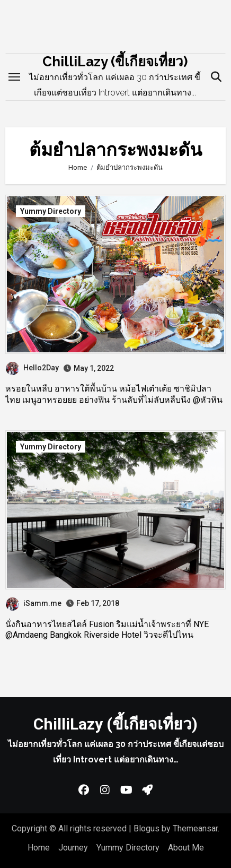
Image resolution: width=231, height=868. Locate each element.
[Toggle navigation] (14, 77)
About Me (186, 848)
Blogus (146, 828)
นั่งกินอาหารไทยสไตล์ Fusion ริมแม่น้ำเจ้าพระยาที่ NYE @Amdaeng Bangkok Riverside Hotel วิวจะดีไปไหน (107, 630)
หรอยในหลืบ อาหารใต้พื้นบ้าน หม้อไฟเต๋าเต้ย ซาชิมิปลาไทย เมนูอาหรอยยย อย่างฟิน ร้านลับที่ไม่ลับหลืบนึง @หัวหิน (114, 394)
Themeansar (195, 828)
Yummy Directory (51, 211)
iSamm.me (34, 603)
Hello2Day (32, 368)
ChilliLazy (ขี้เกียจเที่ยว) (115, 62)
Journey (73, 848)
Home (39, 848)
